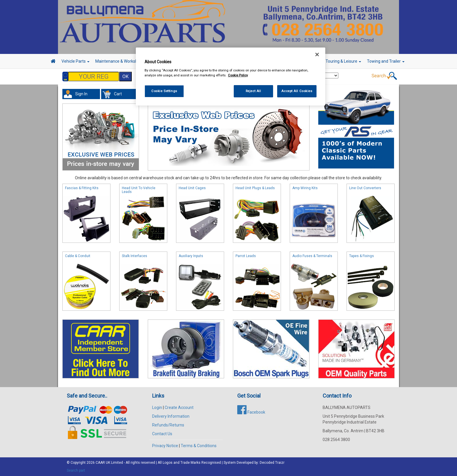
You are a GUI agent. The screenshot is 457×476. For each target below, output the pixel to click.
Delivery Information (171, 416)
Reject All (253, 91)
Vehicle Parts (75, 61)
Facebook (251, 412)
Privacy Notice (165, 446)
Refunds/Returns (168, 425)
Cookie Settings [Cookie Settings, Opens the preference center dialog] (164, 91)
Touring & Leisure (343, 61)
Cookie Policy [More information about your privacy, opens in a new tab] (238, 75)
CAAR (100, 463)
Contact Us (162, 434)
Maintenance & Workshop (121, 61)
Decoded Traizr (272, 463)
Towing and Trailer (386, 61)
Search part (76, 470)
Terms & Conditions (199, 446)
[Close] (317, 55)
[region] (231, 77)
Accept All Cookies (297, 91)
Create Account (179, 408)
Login (157, 408)
